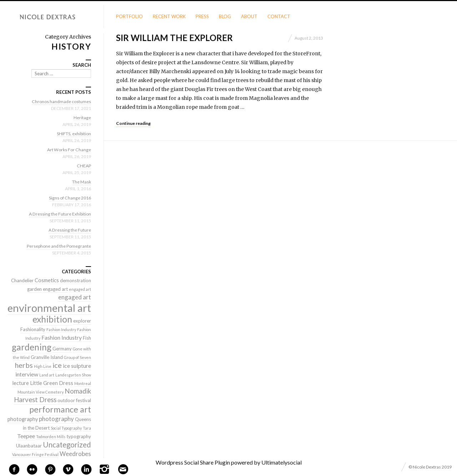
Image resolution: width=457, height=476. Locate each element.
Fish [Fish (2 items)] (87, 338)
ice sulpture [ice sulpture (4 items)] (77, 366)
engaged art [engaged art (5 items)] (75, 297)
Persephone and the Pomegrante (57, 246)
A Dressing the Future (69, 230)
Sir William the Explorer (174, 38)
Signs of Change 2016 (68, 198)
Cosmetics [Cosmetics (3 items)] (47, 280)
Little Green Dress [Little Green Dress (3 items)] (52, 383)
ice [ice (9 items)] (57, 365)
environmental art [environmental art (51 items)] (49, 308)
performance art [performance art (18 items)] (60, 409)
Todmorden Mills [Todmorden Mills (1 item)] (51, 437)
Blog (225, 16)
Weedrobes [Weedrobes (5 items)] (75, 454)
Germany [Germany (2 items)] (62, 349)
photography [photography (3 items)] (23, 419)
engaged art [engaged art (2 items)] (55, 289)
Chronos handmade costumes (60, 101)
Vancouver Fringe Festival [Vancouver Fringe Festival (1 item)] (35, 454)
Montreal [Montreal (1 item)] (83, 383)
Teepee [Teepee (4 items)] (26, 436)
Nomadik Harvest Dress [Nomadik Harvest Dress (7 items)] (52, 395)
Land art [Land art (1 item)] (47, 375)
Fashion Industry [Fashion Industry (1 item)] (61, 330)
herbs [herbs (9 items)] (24, 365)
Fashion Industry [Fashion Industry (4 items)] (62, 337)
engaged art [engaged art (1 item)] (80, 289)
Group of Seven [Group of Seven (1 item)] (77, 357)
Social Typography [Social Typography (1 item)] (66, 428)
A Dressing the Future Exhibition (58, 214)
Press (202, 16)
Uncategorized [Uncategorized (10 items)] (67, 445)
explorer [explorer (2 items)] (82, 321)
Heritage (82, 117)
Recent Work (169, 16)
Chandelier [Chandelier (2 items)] (22, 280)
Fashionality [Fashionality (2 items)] (33, 329)
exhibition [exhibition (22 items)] (52, 319)
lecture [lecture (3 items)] (21, 383)
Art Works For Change (68, 150)
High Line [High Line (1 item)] (43, 366)
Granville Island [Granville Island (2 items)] (47, 357)
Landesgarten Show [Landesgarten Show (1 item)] (73, 375)
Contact (279, 16)
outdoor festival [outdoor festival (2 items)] (74, 400)
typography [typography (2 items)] (79, 436)
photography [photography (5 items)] (56, 419)
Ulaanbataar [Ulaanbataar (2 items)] (29, 446)
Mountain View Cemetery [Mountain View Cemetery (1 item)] (41, 392)
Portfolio (129, 16)
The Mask (81, 182)
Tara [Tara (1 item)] (87, 428)
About (249, 16)
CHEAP (84, 166)
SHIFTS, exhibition (72, 133)
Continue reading (133, 123)
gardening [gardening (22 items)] (32, 347)
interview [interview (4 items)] (27, 374)
